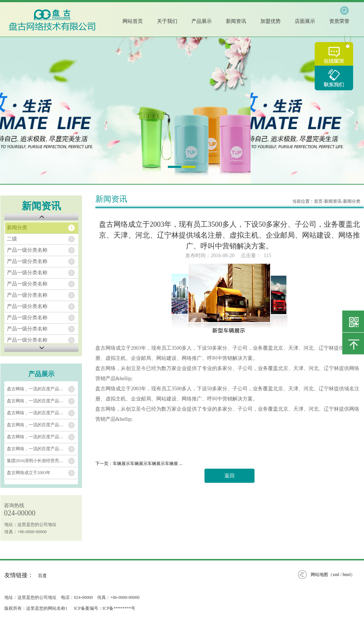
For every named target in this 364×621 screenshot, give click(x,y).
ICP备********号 (119, 608)
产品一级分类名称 (27, 250)
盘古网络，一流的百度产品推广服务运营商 (42, 389)
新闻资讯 (236, 21)
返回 (229, 476)
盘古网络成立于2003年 (29, 473)
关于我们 (167, 21)
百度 (42, 576)
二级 (12, 239)
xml (336, 575)
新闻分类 (17, 228)
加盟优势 (270, 21)
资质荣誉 (339, 21)
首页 (318, 201)
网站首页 (133, 21)
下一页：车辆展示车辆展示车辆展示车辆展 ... (139, 464)
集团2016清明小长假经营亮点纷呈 (40, 461)
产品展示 (202, 21)
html (347, 575)
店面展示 (305, 21)
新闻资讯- (334, 201)
